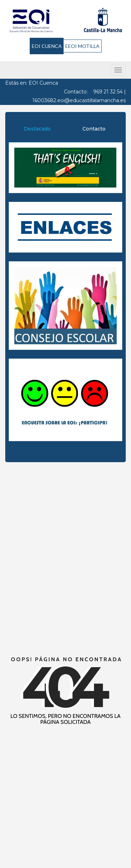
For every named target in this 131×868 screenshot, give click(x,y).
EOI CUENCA (47, 46)
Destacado (37, 129)
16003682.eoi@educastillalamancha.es (79, 100)
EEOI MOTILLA (82, 46)
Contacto (94, 129)
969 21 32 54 (108, 92)
